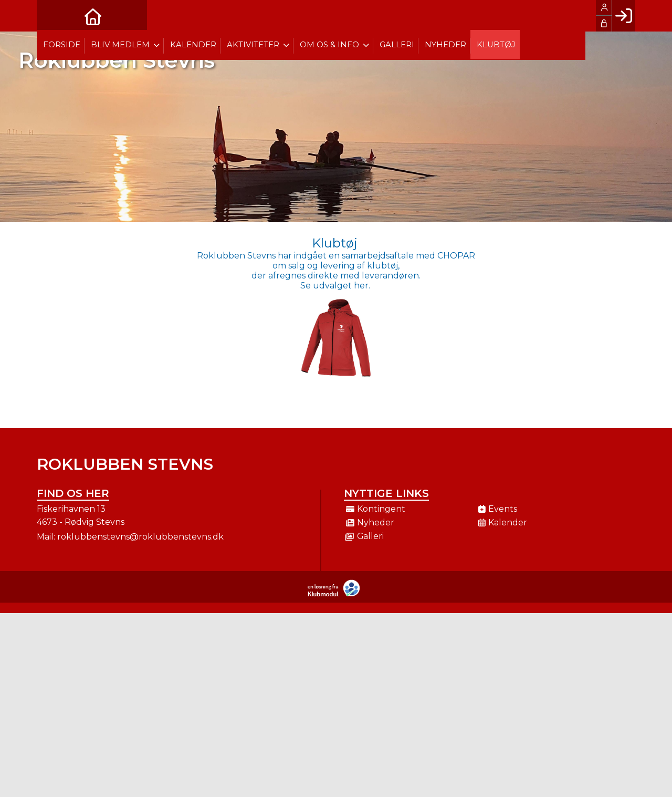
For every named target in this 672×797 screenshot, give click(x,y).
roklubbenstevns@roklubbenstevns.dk (140, 537)
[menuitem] (52, 16)
